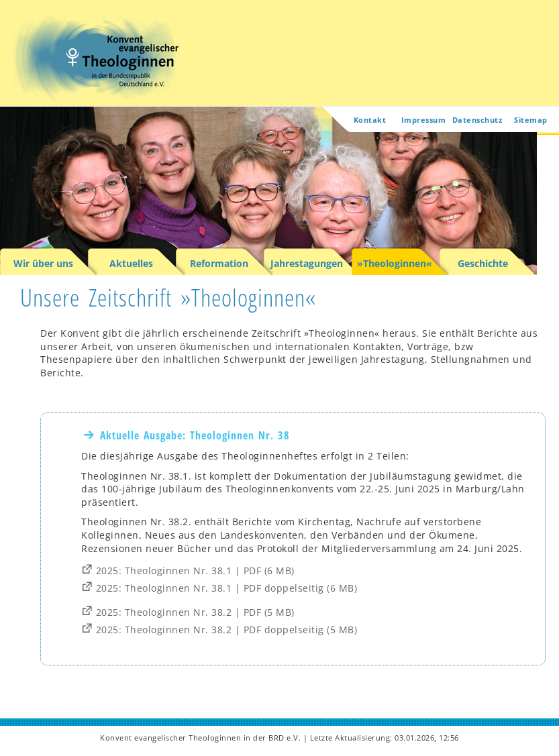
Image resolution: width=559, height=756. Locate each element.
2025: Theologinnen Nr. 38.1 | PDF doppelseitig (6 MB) (227, 589)
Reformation (219, 263)
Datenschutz (477, 120)
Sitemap (531, 120)
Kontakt (370, 120)
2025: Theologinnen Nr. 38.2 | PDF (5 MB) (195, 613)
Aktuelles (131, 263)
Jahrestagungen (307, 263)
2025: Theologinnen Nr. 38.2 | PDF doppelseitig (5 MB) (227, 630)
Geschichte (483, 263)
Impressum (424, 120)
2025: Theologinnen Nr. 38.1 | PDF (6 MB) (195, 571)
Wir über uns (43, 263)
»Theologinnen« (395, 263)
